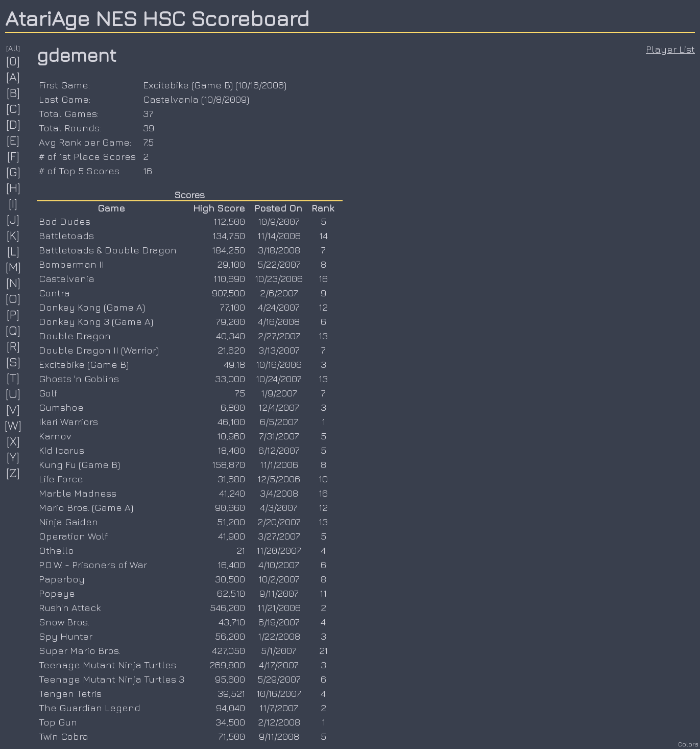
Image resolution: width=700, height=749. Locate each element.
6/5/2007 (279, 422)
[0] (13, 61)
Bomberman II (71, 264)
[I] (13, 203)
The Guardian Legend (90, 708)
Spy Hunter (66, 636)
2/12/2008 (279, 722)
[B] (14, 92)
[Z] (13, 473)
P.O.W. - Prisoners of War (93, 565)
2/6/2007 (279, 293)
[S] (14, 362)
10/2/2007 (279, 579)
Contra (54, 293)
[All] (13, 48)
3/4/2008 (279, 493)
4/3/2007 (279, 507)
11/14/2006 (279, 236)
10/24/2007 (279, 379)
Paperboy (62, 579)
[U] (13, 393)
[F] (14, 156)
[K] (13, 235)
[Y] (13, 457)
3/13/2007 (279, 350)
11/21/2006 (279, 607)
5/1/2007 (279, 650)
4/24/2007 (279, 307)
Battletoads (66, 236)
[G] (14, 172)
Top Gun (58, 722)
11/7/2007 (279, 708)
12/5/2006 (279, 479)
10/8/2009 (225, 99)
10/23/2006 (279, 278)
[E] (13, 140)
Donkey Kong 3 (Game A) (96, 321)
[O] (13, 298)
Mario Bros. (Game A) (86, 507)
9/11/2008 (279, 736)
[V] (13, 409)
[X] (14, 441)
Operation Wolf (73, 536)
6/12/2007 (279, 450)
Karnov (55, 436)
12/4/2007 (279, 407)
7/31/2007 (279, 436)
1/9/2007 (279, 393)
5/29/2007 (279, 679)
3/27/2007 (279, 536)
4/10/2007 (279, 565)
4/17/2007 (279, 665)
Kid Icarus (62, 450)
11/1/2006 (279, 464)
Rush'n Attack (70, 607)
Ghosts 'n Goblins (79, 379)
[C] (14, 108)
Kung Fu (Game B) (79, 464)
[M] (14, 267)
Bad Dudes (65, 221)
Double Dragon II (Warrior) (99, 350)
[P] (13, 314)
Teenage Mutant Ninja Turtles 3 (112, 679)
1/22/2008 (279, 636)
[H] (14, 188)
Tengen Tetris (70, 693)
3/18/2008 (279, 250)
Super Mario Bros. (80, 650)
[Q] (13, 330)
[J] (13, 219)
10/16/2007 (279, 693)
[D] (14, 124)
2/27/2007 (279, 336)
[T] (13, 378)
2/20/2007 (279, 522)
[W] (13, 425)
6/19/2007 (279, 622)
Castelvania (171, 99)
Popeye (57, 593)
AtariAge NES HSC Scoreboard (157, 18)
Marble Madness (78, 493)
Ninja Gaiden (68, 522)
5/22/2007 (279, 264)
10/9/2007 (279, 221)
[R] (14, 346)
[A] (13, 77)
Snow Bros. (64, 622)
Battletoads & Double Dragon (108, 250)
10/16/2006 (261, 85)
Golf (48, 393)
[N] (14, 283)
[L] (14, 251)
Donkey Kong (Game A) (92, 307)
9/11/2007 (279, 593)
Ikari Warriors (68, 422)
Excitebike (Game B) (188, 85)
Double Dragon (75, 336)
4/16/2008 (279, 321)
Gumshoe (61, 407)
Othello (56, 550)
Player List (670, 49)
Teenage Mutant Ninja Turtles (107, 665)
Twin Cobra (64, 736)
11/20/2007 (279, 550)
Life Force (61, 479)
